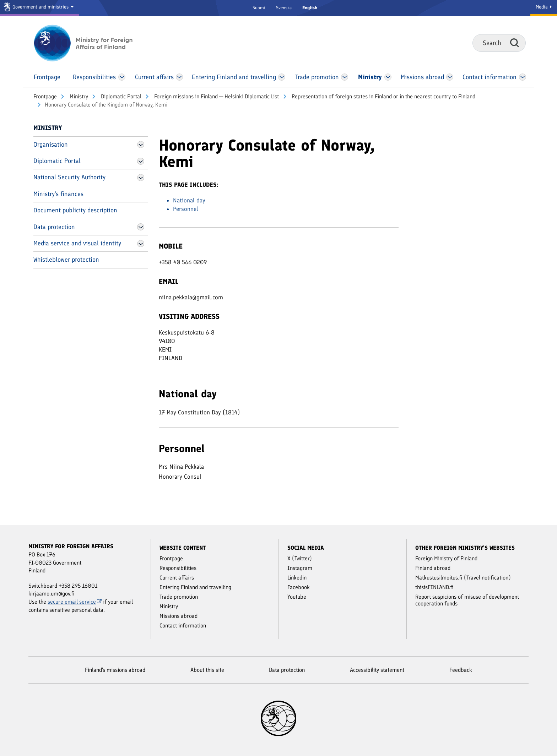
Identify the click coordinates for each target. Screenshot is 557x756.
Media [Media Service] (544, 7)
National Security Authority (69, 177)
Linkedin (297, 578)
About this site (207, 670)
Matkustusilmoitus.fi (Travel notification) (463, 578)
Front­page (45, 96)
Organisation (51, 145)
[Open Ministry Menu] (388, 77)
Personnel (186, 209)
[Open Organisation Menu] (141, 145)
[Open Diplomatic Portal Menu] (141, 161)
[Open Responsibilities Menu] (122, 77)
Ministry (78, 96)
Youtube (297, 597)
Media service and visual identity (77, 243)
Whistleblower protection (66, 260)
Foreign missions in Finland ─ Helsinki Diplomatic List (216, 96)
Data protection (54, 227)
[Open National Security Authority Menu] (141, 178)
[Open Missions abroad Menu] (450, 77)
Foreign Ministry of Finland (446, 558)
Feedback (461, 670)
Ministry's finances (58, 194)
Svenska (284, 8)
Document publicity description (75, 210)
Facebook (299, 587)
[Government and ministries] (39, 8)
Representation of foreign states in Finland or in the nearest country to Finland (383, 96)
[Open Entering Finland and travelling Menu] (282, 77)
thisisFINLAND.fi (434, 587)
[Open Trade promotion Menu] (345, 77)
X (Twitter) (300, 558)
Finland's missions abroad (115, 670)
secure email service (75, 602)
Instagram (300, 568)
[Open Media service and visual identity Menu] (141, 244)
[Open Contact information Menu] (522, 77)
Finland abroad (433, 568)
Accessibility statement (377, 670)
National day (189, 200)
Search (515, 43)
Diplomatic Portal (120, 96)
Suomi (259, 8)
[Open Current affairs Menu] (180, 77)
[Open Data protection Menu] (141, 227)
